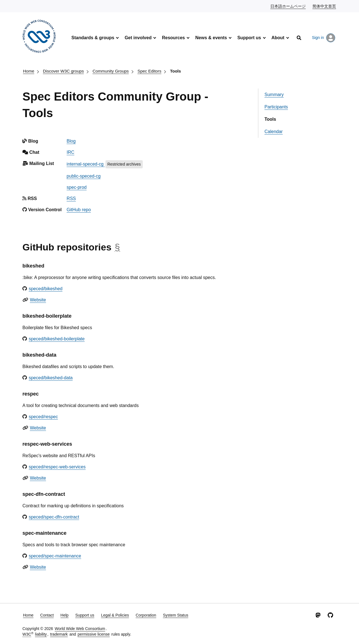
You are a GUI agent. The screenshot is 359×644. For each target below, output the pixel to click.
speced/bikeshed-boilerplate (57, 339)
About (278, 38)
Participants (276, 107)
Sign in (324, 38)
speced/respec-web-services (57, 467)
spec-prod (77, 187)
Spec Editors (149, 71)
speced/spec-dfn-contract (54, 517)
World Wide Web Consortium (80, 629)
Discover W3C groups (63, 71)
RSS (71, 198)
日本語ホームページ (288, 6)
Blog (71, 141)
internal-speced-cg (86, 164)
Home (29, 71)
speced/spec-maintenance (55, 556)
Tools (175, 71)
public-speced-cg (84, 176)
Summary (274, 95)
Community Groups (111, 71)
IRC (71, 152)
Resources (173, 38)
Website (38, 300)
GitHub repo (79, 210)
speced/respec (43, 417)
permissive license (94, 634)
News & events (211, 38)
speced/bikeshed (45, 289)
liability (41, 634)
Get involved (138, 38)
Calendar (274, 132)
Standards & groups (93, 38)
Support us (249, 38)
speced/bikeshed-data (51, 378)
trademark (59, 634)
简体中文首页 (325, 6)
